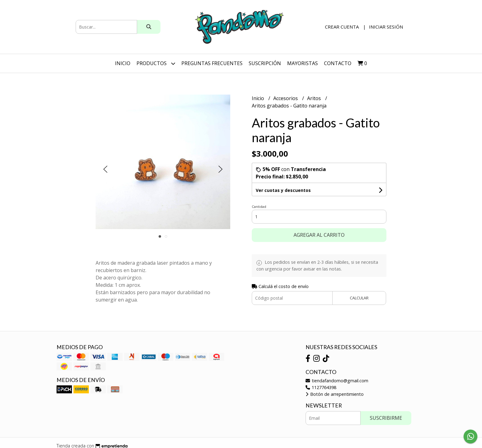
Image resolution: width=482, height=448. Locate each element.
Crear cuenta (342, 27)
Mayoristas (302, 63)
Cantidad (259, 206)
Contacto (338, 63)
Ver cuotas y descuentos (283, 190)
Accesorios (286, 98)
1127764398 (321, 387)
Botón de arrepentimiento (335, 394)
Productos (156, 63)
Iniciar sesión (386, 27)
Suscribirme (386, 418)
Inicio (123, 63)
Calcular (359, 298)
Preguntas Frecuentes (212, 63)
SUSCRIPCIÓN (265, 63)
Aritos (315, 98)
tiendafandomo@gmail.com (337, 381)
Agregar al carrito (319, 235)
